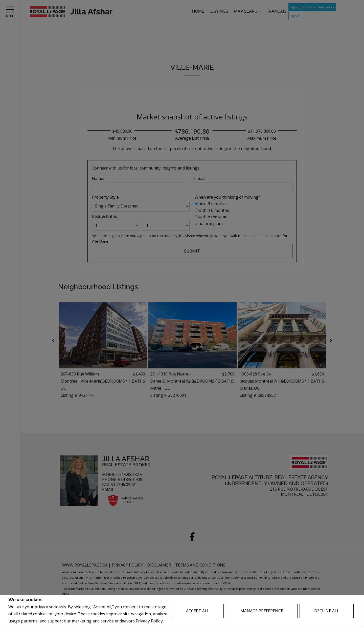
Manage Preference (262, 611)
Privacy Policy (149, 621)
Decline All (327, 611)
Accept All (198, 611)
